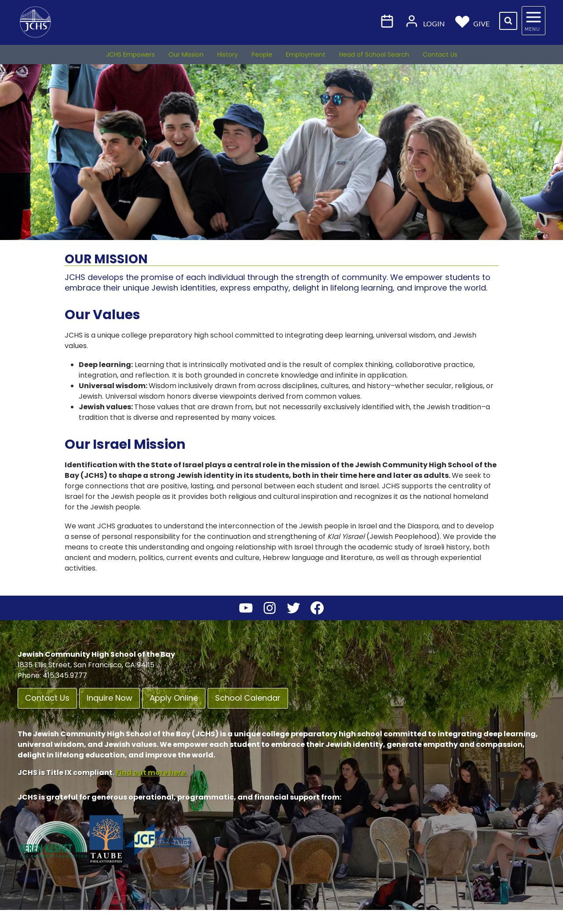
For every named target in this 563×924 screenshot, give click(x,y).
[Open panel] (534, 21)
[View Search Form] (508, 21)
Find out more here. (152, 773)
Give (473, 21)
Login (425, 21)
